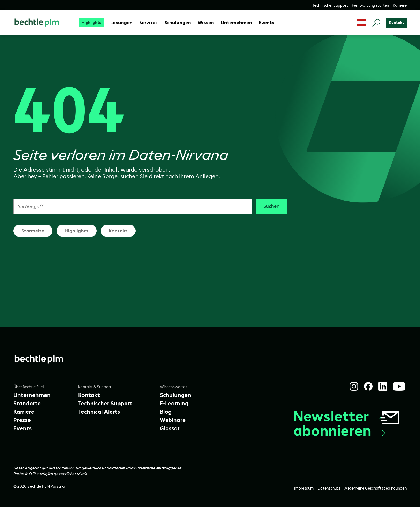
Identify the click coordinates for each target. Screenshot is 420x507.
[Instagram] (354, 386)
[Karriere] (400, 5)
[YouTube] (399, 386)
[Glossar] (170, 428)
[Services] (149, 23)
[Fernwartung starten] (370, 5)
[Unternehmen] (236, 23)
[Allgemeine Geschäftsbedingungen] (376, 488)
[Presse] (22, 420)
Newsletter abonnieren (347, 423)
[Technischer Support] (330, 5)
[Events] (267, 23)
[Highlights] (91, 23)
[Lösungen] (121, 23)
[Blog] (166, 412)
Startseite (33, 231)
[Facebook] (368, 386)
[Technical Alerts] (99, 412)
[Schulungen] (178, 23)
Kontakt (118, 231)
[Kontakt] (396, 23)
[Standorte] (27, 404)
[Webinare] (173, 420)
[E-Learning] (174, 404)
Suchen (271, 206)
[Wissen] (206, 23)
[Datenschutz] (329, 488)
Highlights (76, 231)
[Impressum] (304, 488)
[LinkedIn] (383, 386)
